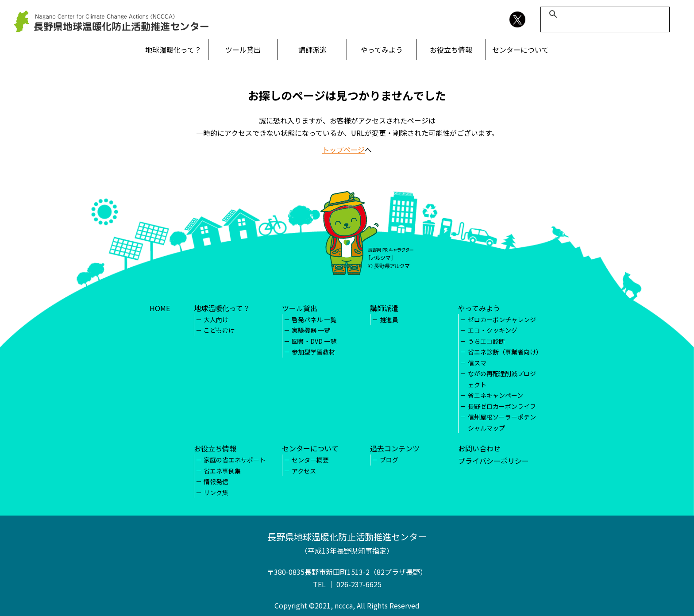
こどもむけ (219, 330)
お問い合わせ (479, 448)
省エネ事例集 (222, 471)
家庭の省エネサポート (235, 460)
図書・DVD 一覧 (314, 341)
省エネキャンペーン (495, 395)
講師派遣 (312, 50)
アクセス (304, 471)
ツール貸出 (243, 50)
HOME (160, 308)
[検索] (604, 14)
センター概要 (310, 460)
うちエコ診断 (486, 341)
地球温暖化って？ (173, 50)
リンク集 (216, 493)
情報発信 (216, 481)
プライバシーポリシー (494, 461)
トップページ (343, 150)
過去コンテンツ (395, 448)
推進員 (389, 320)
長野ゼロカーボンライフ (502, 406)
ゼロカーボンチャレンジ (502, 320)
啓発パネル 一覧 (314, 320)
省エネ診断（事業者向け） (505, 352)
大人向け (216, 320)
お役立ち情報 (451, 50)
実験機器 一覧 (311, 330)
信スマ (477, 363)
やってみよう (382, 50)
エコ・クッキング (493, 330)
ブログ (389, 460)
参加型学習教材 (313, 352)
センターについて (520, 50)
